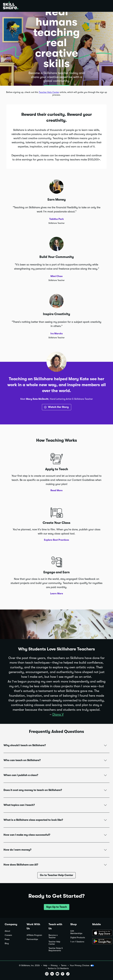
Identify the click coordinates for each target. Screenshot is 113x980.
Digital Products (78, 938)
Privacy (54, 965)
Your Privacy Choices (82, 966)
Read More (56, 490)
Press (7, 939)
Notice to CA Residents (58, 968)
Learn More (57, 594)
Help (45, 965)
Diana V (58, 714)
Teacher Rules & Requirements (56, 949)
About (7, 931)
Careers (8, 935)
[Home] (11, 6)
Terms (64, 965)
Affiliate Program (34, 935)
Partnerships (32, 939)
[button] (56, 745)
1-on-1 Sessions (77, 942)
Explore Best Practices (56, 540)
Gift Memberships (76, 932)
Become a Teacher (53, 936)
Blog (7, 943)
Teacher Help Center (49, 92)
